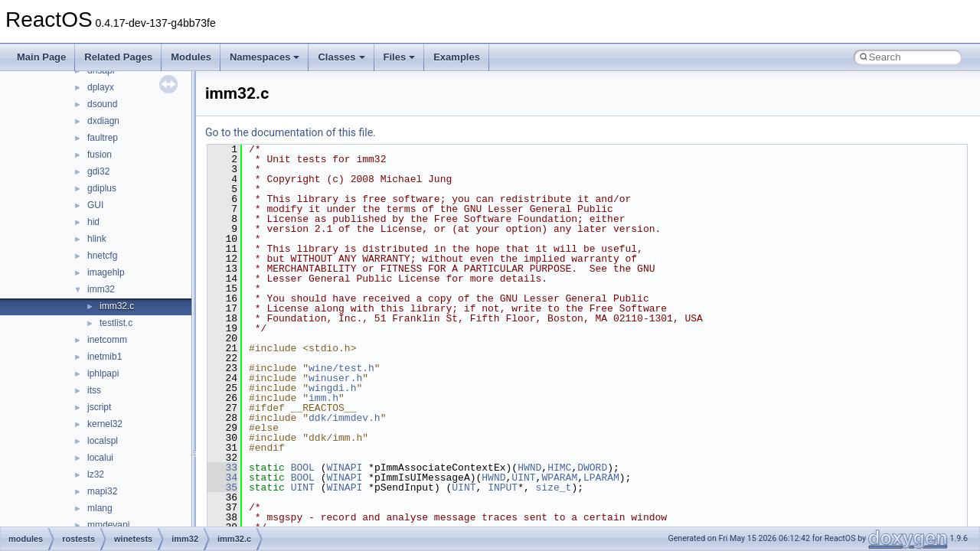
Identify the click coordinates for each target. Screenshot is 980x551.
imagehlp (106, 272)
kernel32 (105, 424)
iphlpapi (103, 373)
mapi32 (102, 491)
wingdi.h (332, 388)
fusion (100, 155)
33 (222, 468)
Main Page (41, 57)
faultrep (103, 138)
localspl (103, 441)
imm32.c (117, 306)
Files (400, 57)
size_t (554, 487)
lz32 (96, 474)
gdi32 (98, 171)
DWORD (592, 468)
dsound (102, 104)
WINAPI (344, 468)
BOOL (303, 468)
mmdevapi (108, 525)
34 (222, 478)
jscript (99, 407)
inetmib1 (105, 357)
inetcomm (107, 340)
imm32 (101, 289)
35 (222, 487)
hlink (97, 239)
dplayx (101, 87)
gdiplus (102, 188)
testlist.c (116, 323)
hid (93, 222)
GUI (95, 205)
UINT (523, 478)
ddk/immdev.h (345, 418)
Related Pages (118, 57)
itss (94, 390)
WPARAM (559, 478)
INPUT (503, 487)
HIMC (559, 468)
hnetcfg (102, 256)
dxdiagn (103, 121)
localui (100, 458)
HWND (529, 468)
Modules (191, 57)
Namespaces (265, 57)
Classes (341, 57)
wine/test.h (341, 368)
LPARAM (601, 478)
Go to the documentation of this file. (291, 132)
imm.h (323, 398)
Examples (457, 57)
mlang (100, 508)
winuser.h (335, 378)
